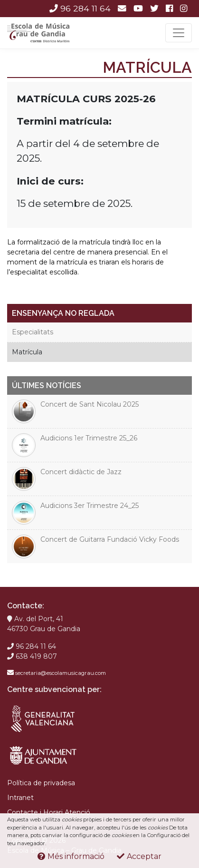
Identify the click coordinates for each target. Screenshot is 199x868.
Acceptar (139, 856)
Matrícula (27, 352)
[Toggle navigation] (179, 33)
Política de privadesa (41, 783)
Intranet (20, 798)
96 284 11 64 (80, 8)
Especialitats (33, 332)
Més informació (71, 856)
